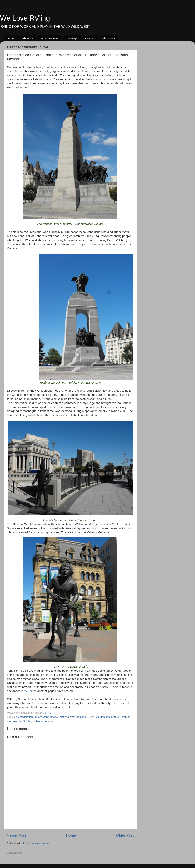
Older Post (125, 835)
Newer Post (16, 835)
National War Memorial (73, 717)
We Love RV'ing (25, 18)
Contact (90, 38)
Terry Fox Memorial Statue (103, 717)
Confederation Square (29, 717)
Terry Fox (27, 691)
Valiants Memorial (43, 721)
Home (12, 38)
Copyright (72, 38)
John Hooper (51, 717)
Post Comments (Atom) (37, 843)
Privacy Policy (50, 38)
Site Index (109, 38)
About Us (28, 38)
